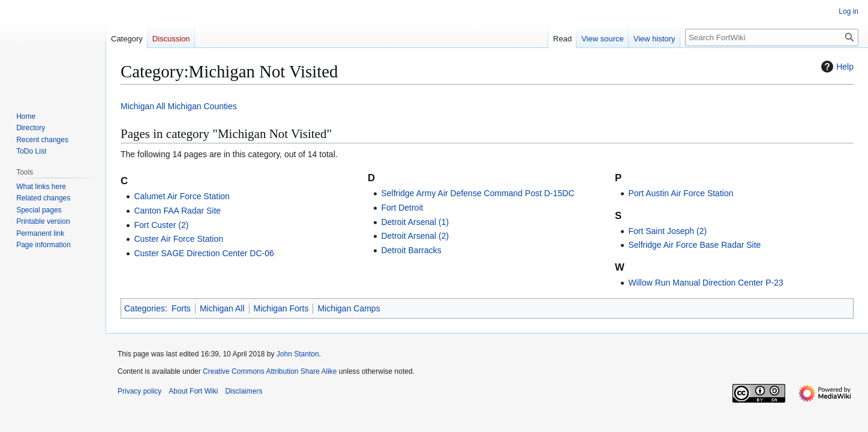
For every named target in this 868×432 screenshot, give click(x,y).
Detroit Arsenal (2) (415, 236)
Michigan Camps (349, 308)
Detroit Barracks (411, 250)
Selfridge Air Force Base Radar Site (694, 245)
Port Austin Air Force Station (681, 193)
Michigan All (143, 106)
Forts (181, 308)
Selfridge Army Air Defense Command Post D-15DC (477, 193)
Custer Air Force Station (178, 239)
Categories (145, 308)
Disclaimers (244, 391)
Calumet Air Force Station (182, 196)
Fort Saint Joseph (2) (667, 231)
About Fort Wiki (193, 391)
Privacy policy (139, 391)
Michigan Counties (202, 106)
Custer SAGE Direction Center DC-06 (204, 253)
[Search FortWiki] (772, 37)
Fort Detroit (402, 208)
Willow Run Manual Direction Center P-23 (705, 283)
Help (836, 67)
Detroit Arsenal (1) (415, 222)
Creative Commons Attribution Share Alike (270, 371)
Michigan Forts (281, 308)
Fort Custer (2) (161, 225)
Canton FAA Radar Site (177, 211)
